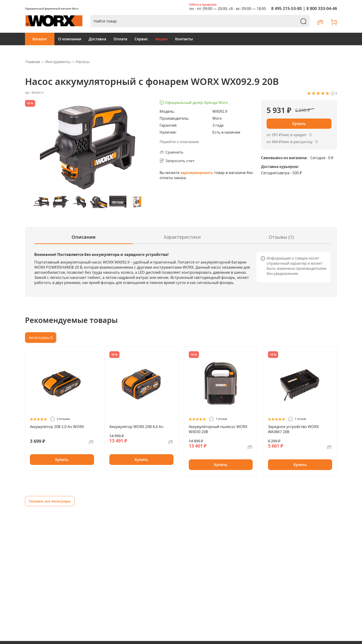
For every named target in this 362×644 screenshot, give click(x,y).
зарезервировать (197, 173)
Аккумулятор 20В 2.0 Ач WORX (57, 427)
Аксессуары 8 (41, 338)
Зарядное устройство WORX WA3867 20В (293, 429)
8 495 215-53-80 (286, 8)
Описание (84, 237)
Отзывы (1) (281, 237)
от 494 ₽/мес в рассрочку (290, 142)
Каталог (40, 39)
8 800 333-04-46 (322, 8)
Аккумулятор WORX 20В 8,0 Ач (136, 427)
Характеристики (182, 237)
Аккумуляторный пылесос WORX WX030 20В (218, 429)
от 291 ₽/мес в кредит (287, 135)
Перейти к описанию (179, 142)
